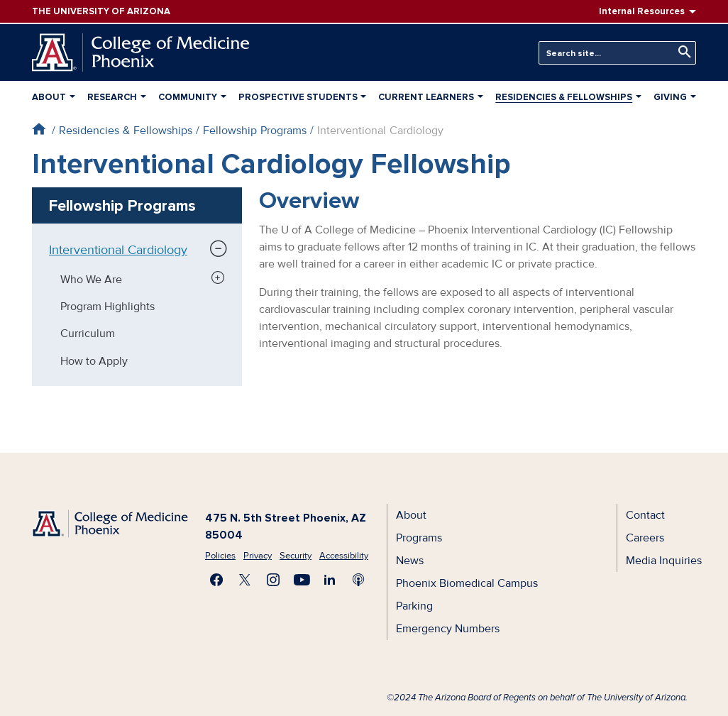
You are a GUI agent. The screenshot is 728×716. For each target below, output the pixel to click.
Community (188, 97)
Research (112, 97)
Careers (645, 538)
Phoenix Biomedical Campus (467, 583)
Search (681, 52)
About (49, 97)
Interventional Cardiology (118, 250)
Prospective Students (298, 97)
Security (296, 556)
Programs (419, 538)
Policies (220, 556)
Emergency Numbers (448, 629)
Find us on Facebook (216, 580)
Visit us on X (245, 580)
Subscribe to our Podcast (358, 580)
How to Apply (94, 361)
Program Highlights (107, 307)
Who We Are (91, 280)
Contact (645, 515)
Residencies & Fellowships (564, 97)
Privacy (258, 556)
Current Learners (426, 97)
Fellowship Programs (255, 131)
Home (39, 129)
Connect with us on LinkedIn (330, 580)
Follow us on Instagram (273, 580)
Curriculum (88, 334)
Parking (414, 606)
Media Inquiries (664, 561)
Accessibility (344, 556)
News (410, 561)
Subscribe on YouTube (302, 580)
